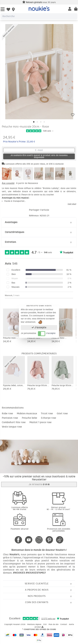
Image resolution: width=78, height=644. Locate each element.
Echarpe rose (49, 418)
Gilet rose (62, 413)
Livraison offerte (19, 508)
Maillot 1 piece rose (41, 422)
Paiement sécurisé (19, 529)
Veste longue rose (12, 427)
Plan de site (54, 624)
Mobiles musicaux (27, 413)
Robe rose (7, 413)
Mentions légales (35, 624)
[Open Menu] (3, 10)
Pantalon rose (10, 418)
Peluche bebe (30, 418)
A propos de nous (37, 590)
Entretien (10, 242)
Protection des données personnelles (59, 530)
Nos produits (37, 596)
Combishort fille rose (14, 422)
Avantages (11, 222)
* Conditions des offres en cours (39, 629)
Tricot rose (47, 413)
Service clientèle (37, 584)
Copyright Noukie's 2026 (15, 624)
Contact (64, 624)
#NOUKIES (19, 573)
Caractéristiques (14, 232)
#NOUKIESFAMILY (36, 573)
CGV (45, 624)
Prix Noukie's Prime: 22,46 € (19, 142)
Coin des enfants (37, 602)
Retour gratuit (58, 508)
